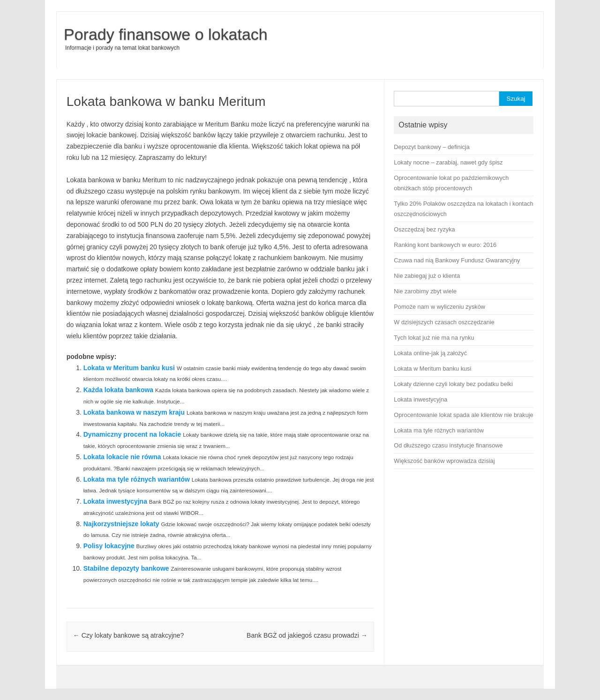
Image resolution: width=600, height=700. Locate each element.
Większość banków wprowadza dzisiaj (444, 461)
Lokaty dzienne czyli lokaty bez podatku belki (453, 384)
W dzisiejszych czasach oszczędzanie (444, 322)
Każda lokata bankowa (118, 390)
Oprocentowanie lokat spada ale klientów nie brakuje (463, 415)
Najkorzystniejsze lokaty (121, 524)
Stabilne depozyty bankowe (126, 568)
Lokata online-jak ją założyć (430, 353)
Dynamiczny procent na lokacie (132, 434)
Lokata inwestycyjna (115, 501)
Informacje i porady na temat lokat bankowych (122, 48)
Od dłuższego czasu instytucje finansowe (448, 445)
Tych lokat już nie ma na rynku (434, 338)
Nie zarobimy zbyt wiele (425, 291)
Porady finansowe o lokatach (166, 34)
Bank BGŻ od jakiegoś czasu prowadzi (307, 635)
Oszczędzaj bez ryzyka (424, 229)
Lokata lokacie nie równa (122, 457)
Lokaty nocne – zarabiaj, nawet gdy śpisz (448, 162)
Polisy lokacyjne (109, 546)
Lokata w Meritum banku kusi (129, 368)
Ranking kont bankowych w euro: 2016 (445, 245)
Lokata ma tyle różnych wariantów (137, 479)
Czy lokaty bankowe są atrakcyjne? (129, 635)
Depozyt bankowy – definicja (431, 147)
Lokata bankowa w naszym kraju (134, 412)
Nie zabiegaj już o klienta (427, 276)
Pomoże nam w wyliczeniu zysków (439, 307)
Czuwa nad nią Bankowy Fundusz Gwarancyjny (457, 260)
